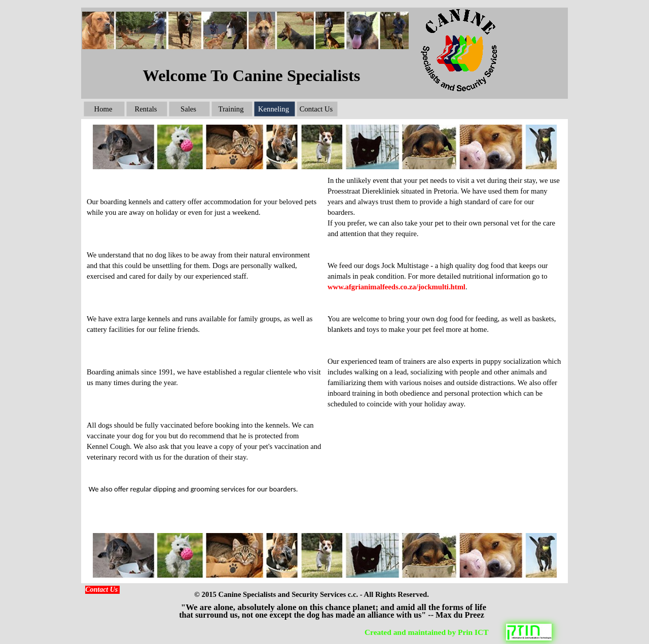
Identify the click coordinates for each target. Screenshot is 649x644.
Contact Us (101, 590)
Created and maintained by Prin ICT (426, 632)
